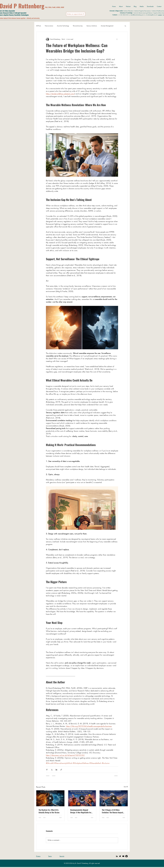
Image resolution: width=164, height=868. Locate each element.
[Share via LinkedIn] (56, 770)
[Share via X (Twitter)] (52, 770)
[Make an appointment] (76, 14)
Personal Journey (78, 26)
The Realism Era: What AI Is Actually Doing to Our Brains (49, 811)
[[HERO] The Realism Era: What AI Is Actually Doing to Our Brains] (50, 798)
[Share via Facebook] (47, 770)
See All (126, 787)
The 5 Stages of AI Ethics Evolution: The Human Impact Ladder (112, 811)
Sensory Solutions (92, 26)
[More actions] (117, 39)
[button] (125, 26)
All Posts (39, 26)
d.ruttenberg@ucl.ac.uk (152, 15)
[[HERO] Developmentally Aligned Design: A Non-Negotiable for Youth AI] (82, 798)
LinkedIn (160, 15)
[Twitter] (120, 856)
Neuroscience (49, 26)
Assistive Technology (63, 26)
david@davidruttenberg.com (137, 15)
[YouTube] (123, 856)
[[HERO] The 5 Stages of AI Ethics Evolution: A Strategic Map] (114, 798)
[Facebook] (127, 856)
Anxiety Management (107, 26)
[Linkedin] (117, 856)
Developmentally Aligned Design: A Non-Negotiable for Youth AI (81, 811)
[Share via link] (61, 770)
